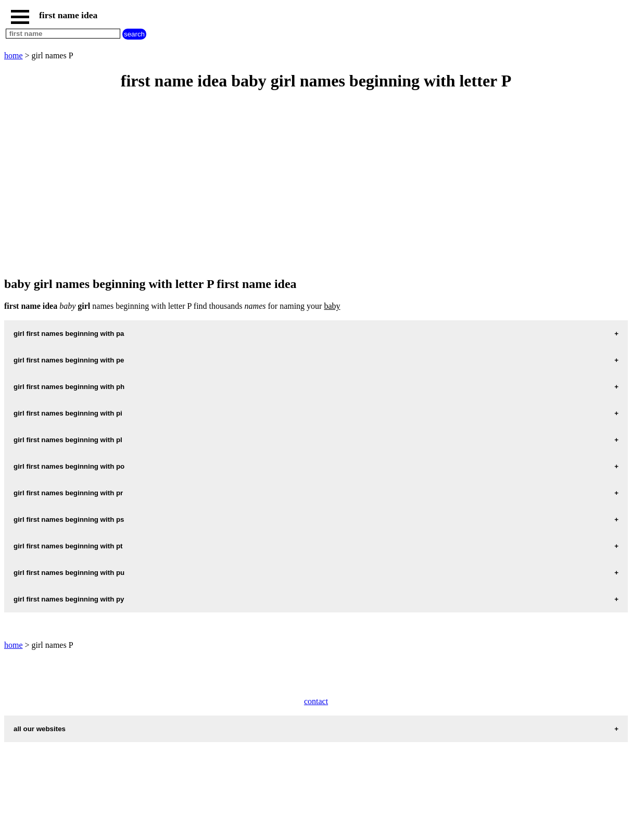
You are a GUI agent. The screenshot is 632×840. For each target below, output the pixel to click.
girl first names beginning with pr (68, 493)
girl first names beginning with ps (69, 519)
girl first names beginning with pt (68, 546)
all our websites (40, 729)
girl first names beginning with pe (69, 360)
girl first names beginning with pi (68, 413)
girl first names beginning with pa (69, 334)
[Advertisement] (316, 184)
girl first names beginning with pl (68, 440)
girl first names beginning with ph (69, 387)
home (14, 55)
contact (316, 701)
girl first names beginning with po (69, 466)
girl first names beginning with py (69, 599)
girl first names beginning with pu (69, 573)
